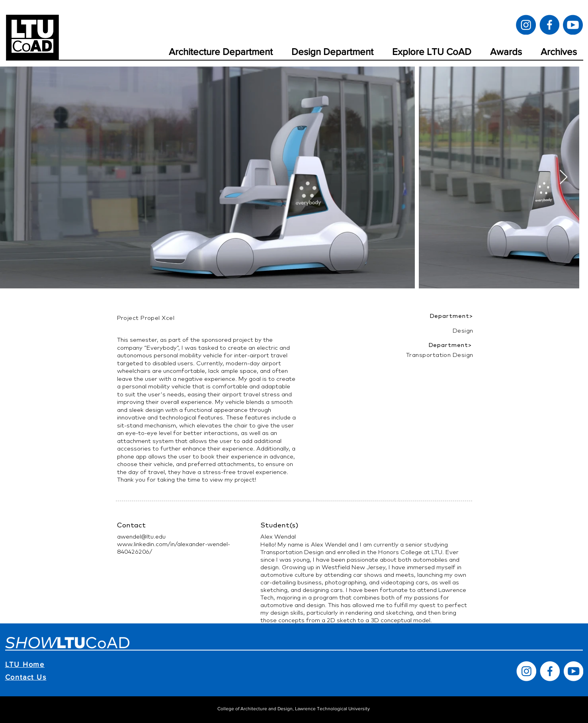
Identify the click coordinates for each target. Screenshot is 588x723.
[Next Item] (564, 177)
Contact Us (26, 677)
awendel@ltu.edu (141, 536)
